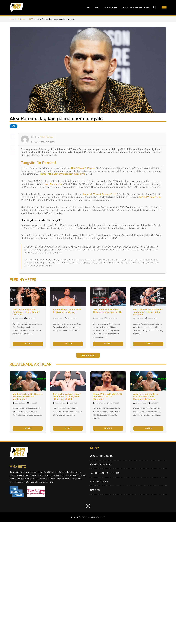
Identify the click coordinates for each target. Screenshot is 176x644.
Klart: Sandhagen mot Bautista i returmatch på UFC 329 (26, 312)
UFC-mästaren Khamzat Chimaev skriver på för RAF (108, 311)
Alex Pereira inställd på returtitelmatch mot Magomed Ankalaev (146, 396)
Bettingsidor (110, 7)
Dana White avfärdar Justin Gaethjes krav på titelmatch (108, 396)
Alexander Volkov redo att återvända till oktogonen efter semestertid (67, 396)
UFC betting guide (102, 456)
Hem (97, 7)
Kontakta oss (99, 482)
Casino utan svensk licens (136, 7)
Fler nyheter (88, 355)
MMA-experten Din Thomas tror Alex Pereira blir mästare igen (28, 396)
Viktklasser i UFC (101, 464)
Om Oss (95, 490)
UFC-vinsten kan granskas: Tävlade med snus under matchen (148, 312)
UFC (88, 7)
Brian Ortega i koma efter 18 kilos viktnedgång (67, 311)
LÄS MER (28, 344)
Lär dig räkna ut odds (105, 473)
